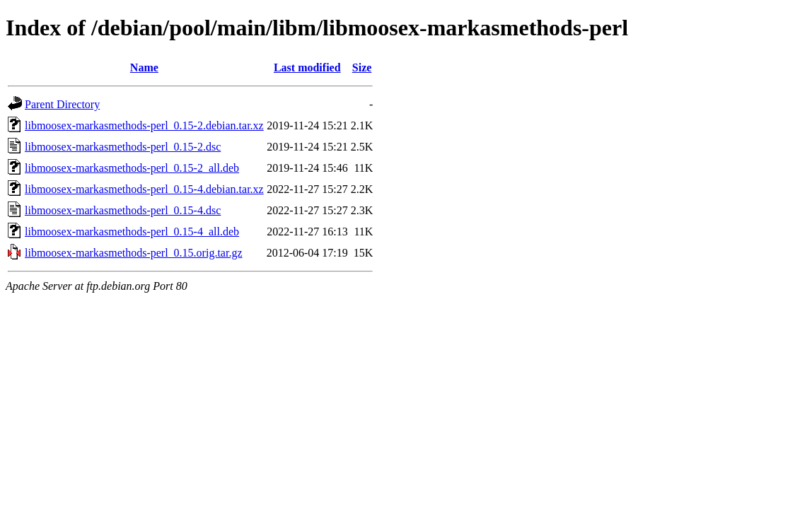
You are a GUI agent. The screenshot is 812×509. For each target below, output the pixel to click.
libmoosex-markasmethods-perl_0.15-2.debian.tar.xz (144, 125)
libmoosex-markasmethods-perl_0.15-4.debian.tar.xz (144, 189)
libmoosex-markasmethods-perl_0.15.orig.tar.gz (133, 253)
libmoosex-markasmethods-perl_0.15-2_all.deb (132, 168)
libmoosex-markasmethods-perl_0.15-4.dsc (123, 210)
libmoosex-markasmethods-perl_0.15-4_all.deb (132, 232)
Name (144, 68)
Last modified (307, 68)
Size (362, 68)
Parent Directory (62, 104)
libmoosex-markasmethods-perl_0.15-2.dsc (123, 147)
